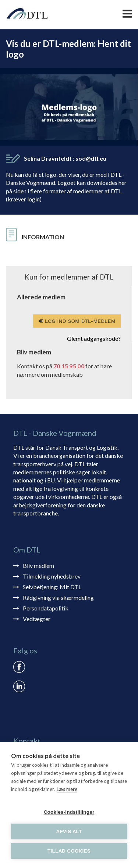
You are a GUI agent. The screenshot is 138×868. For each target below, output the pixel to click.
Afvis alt (69, 831)
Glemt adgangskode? (94, 338)
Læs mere (67, 789)
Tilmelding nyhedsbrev (52, 576)
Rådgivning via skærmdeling (58, 597)
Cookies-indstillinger (69, 812)
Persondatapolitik (46, 608)
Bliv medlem (38, 566)
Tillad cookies (69, 851)
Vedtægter (37, 619)
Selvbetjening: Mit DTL (52, 587)
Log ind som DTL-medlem (77, 321)
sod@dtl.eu (91, 158)
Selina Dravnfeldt (65, 158)
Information (43, 237)
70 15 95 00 (69, 366)
